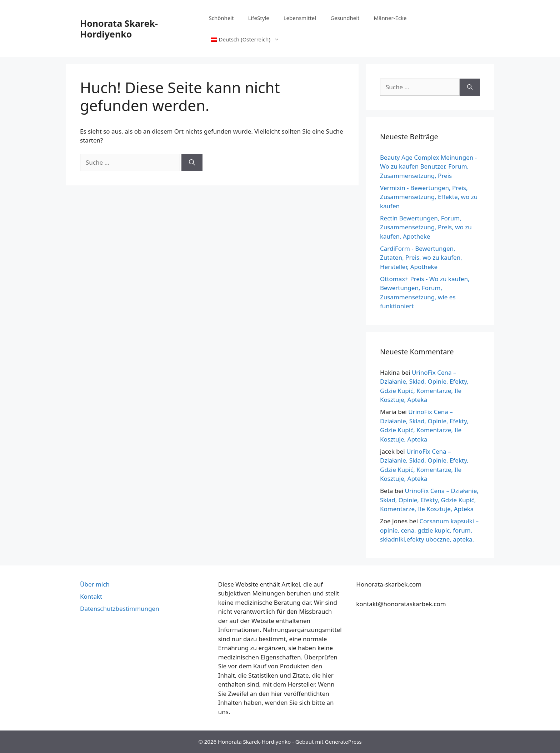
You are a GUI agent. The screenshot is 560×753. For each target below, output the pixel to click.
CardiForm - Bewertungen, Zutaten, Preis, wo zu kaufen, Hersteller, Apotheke (421, 258)
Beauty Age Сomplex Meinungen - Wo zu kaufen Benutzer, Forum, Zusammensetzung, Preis (428, 166)
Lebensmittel (300, 18)
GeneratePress (343, 742)
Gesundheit (345, 18)
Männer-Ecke (390, 18)
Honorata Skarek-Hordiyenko (119, 29)
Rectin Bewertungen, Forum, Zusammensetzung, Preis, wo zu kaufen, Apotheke (426, 227)
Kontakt (91, 596)
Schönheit (221, 18)
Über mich (95, 584)
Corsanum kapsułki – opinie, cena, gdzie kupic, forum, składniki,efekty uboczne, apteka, (429, 530)
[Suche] (192, 163)
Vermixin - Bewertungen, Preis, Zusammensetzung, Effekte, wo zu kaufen (429, 197)
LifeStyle (259, 18)
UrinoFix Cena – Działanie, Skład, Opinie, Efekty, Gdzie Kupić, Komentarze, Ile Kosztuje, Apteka (429, 500)
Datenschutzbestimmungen (120, 609)
